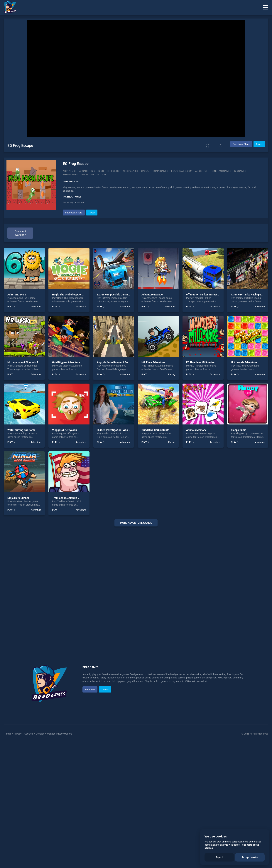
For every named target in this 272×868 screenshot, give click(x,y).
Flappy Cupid (239, 500)
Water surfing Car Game (21, 500)
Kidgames (240, 171)
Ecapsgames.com (182, 171)
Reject (219, 857)
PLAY (10, 376)
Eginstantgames (221, 171)
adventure (87, 174)
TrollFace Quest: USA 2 (66, 567)
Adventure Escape (152, 364)
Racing (172, 444)
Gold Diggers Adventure (66, 432)
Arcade (84, 171)
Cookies (29, 803)
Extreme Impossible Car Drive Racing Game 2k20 (125, 364)
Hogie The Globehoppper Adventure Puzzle (78, 364)
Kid (93, 171)
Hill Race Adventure (153, 432)
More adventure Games (136, 592)
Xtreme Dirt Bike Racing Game (249, 364)
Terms (8, 803)
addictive (201, 171)
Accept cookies (250, 857)
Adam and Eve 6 (17, 364)
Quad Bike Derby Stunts (155, 500)
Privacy (18, 803)
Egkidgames (70, 174)
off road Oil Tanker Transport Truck (207, 364)
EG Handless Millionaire (200, 432)
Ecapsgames (161, 171)
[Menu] (266, 7)
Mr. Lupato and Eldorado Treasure (27, 432)
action (102, 174)
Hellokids (113, 171)
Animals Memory (196, 500)
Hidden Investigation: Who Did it (116, 500)
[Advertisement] (136, 278)
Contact (40, 803)
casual (145, 171)
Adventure (70, 171)
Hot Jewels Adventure (244, 432)
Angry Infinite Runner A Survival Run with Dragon (125, 432)
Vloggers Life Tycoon (65, 500)
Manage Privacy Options (59, 803)
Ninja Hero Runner (18, 567)
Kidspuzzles (130, 171)
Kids (101, 171)
